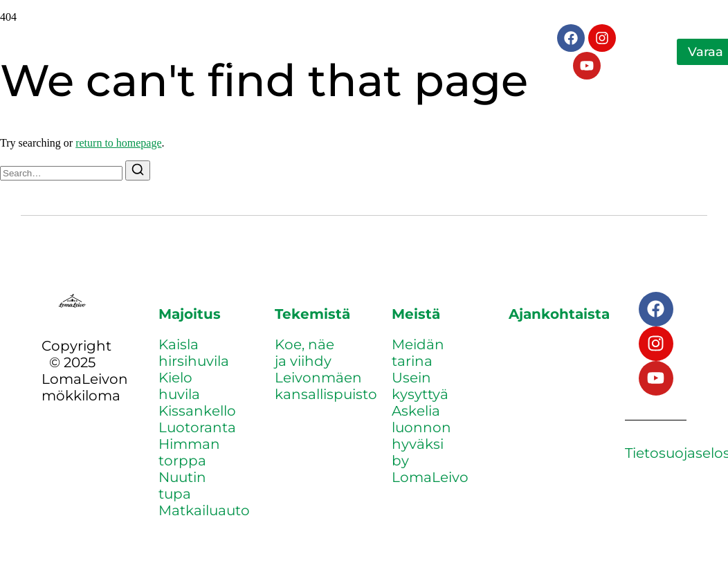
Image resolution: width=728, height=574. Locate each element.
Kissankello (197, 411)
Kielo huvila (179, 386)
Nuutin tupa (182, 485)
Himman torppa (189, 452)
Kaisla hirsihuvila (194, 353)
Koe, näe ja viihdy (304, 353)
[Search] (138, 170)
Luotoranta (197, 427)
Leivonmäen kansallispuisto (326, 386)
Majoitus (113, 45)
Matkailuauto (204, 510)
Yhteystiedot (241, 59)
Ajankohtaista (134, 59)
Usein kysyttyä (420, 386)
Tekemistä (207, 45)
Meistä (285, 45)
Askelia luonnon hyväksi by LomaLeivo (430, 444)
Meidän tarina (418, 353)
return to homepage (118, 143)
